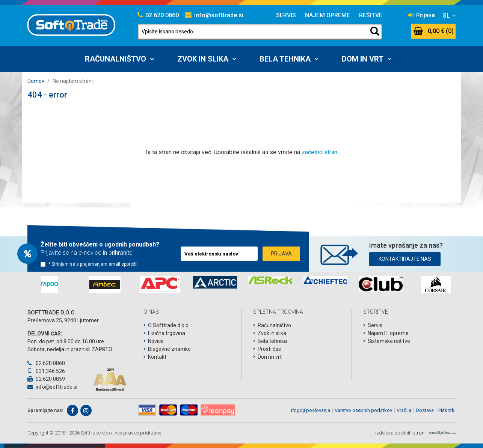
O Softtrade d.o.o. (169, 325)
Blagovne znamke (169, 349)
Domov (36, 81)
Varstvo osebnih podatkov (363, 410)
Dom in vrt (363, 59)
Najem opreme (328, 15)
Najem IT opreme (388, 333)
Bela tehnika (285, 59)
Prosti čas (269, 349)
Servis (286, 15)
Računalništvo (115, 59)
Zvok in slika (203, 59)
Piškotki (447, 410)
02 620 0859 (46, 379)
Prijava (422, 15)
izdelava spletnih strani (400, 433)
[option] (49, 285)
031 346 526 (46, 371)
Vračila (404, 410)
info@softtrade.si (214, 15)
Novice (156, 341)
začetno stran (319, 152)
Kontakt (157, 357)
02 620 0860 (158, 15)
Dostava (425, 410)
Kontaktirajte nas (405, 259)
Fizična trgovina (167, 333)
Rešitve (371, 15)
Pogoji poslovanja (311, 410)
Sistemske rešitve (389, 341)
